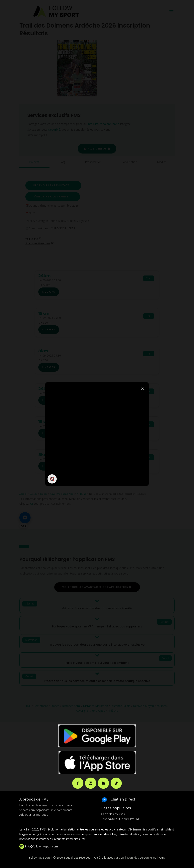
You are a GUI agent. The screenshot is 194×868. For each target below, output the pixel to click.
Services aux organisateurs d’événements (46, 810)
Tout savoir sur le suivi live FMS (121, 819)
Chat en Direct (123, 799)
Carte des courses (113, 814)
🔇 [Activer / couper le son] (52, 479)
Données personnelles (142, 858)
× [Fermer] (143, 388)
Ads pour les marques (34, 815)
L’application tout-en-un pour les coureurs (47, 805)
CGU (162, 858)
